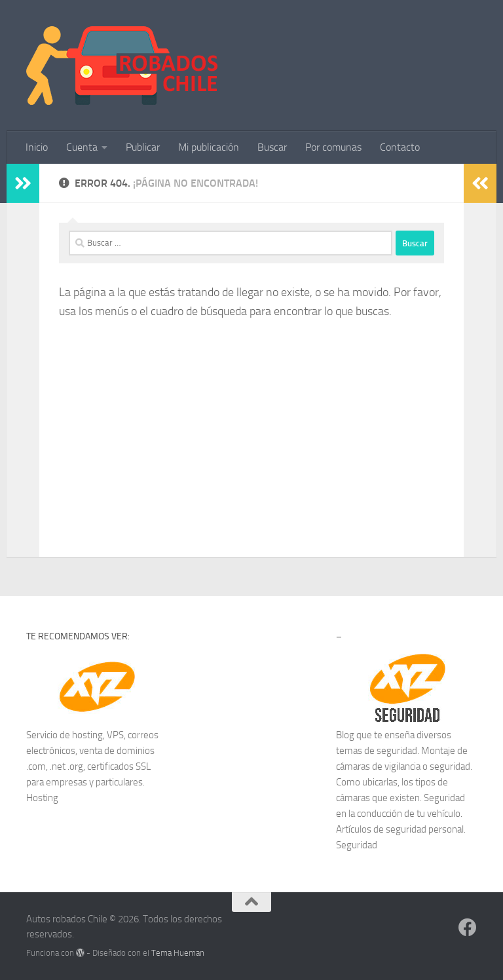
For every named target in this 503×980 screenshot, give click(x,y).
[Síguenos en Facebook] (468, 928)
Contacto (400, 147)
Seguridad (357, 845)
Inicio (37, 147)
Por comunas (333, 147)
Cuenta (82, 147)
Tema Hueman (178, 953)
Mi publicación (209, 147)
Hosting (42, 798)
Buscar (272, 147)
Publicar (143, 147)
